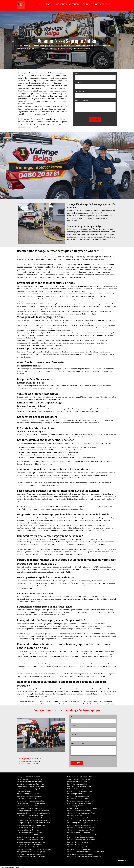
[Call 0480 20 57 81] (122, 861)
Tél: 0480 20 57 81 (104, 4)
